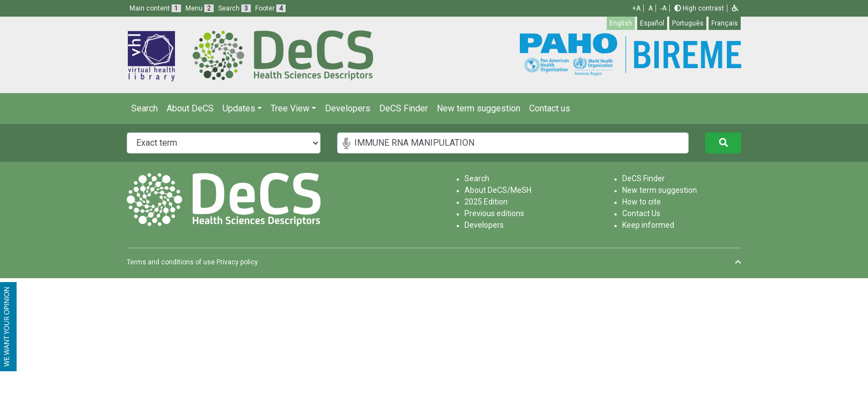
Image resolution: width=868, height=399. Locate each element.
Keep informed (648, 225)
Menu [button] (200, 8)
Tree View (290, 108)
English (621, 23)
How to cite (642, 202)
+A (636, 8)
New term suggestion (479, 108)
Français (725, 23)
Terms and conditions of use (171, 262)
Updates (239, 108)
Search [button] (234, 8)
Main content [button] (155, 8)
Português (688, 23)
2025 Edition (486, 202)
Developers (348, 108)
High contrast (699, 8)
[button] (735, 8)
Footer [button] (270, 8)
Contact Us (641, 213)
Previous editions (494, 213)
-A (663, 8)
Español (652, 23)
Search (144, 108)
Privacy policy (237, 262)
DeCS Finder (404, 108)
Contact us (550, 108)
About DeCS (190, 108)
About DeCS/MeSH (498, 190)
